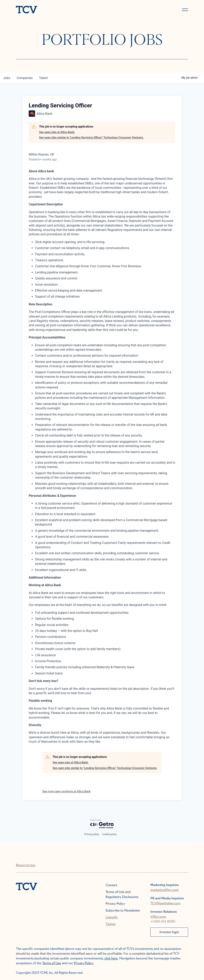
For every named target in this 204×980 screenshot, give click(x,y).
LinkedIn (112, 917)
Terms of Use (52, 963)
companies (25, 78)
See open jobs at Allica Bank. (57, 132)
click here (111, 958)
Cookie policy (109, 834)
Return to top (26, 865)
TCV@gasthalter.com (165, 903)
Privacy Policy (115, 904)
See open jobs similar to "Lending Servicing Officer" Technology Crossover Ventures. (91, 138)
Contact (111, 885)
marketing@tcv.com (165, 890)
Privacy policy (92, 834)
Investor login (169, 932)
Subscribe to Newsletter (123, 910)
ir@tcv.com (158, 917)
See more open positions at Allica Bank (66, 791)
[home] (57, 10)
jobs (7, 78)
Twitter (111, 924)
